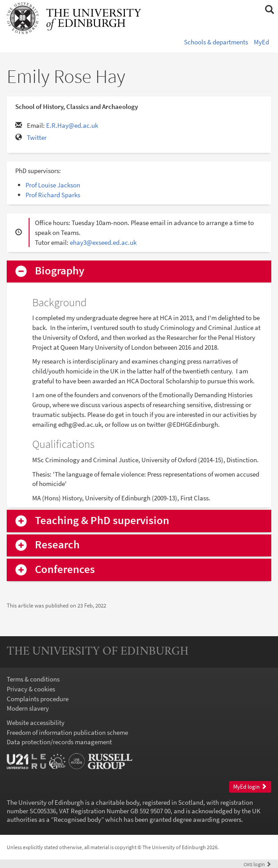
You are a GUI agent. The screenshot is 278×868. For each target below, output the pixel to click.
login (257, 864)
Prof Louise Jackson (53, 185)
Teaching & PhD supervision (102, 521)
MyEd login (250, 787)
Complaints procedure (38, 699)
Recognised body (77, 819)
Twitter (37, 137)
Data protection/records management (59, 742)
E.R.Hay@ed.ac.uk (72, 125)
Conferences (65, 570)
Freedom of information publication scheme (67, 732)
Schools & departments (216, 42)
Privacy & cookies (31, 689)
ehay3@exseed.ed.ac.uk (103, 242)
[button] (269, 10)
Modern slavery (28, 708)
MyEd (261, 42)
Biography (60, 271)
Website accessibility (36, 723)
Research (57, 545)
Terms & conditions (33, 679)
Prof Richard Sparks (53, 195)
